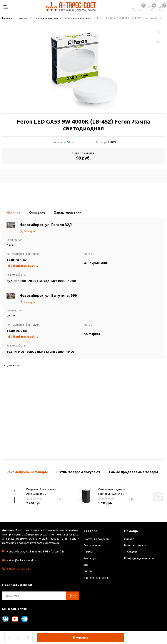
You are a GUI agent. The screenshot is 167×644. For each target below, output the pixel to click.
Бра (86, 565)
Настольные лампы (96, 578)
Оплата (129, 539)
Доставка (131, 552)
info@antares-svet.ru (23, 266)
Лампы (88, 552)
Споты (88, 571)
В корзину (81, 637)
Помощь (131, 531)
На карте (28, 231)
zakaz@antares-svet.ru (22, 560)
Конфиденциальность (139, 558)
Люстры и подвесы (96, 539)
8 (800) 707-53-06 (18, 569)
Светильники (92, 545)
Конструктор (92, 558)
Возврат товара (135, 545)
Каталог (90, 531)
